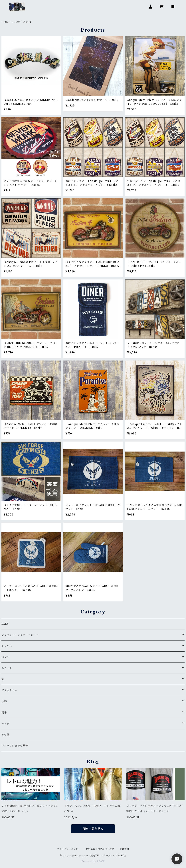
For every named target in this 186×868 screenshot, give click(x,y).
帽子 (4, 712)
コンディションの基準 (15, 746)
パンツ (5, 657)
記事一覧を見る (93, 829)
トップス (7, 646)
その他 (5, 735)
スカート (7, 668)
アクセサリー (10, 690)
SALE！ (6, 624)
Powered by (93, 861)
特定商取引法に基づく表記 (100, 849)
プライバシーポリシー (69, 849)
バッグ (5, 724)
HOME (6, 22)
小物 (17, 22)
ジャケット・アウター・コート (20, 635)
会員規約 (124, 849)
